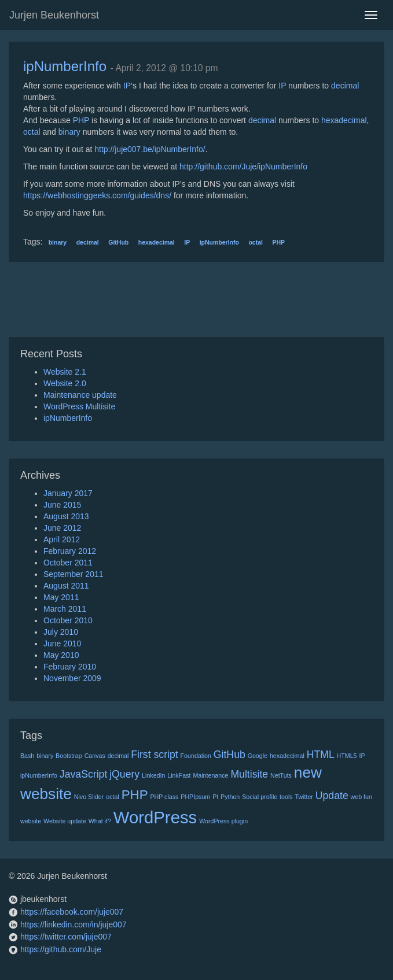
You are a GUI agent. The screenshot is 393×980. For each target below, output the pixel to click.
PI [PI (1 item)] (215, 797)
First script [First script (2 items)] (154, 755)
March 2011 (65, 609)
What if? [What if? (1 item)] (100, 821)
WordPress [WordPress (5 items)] (155, 817)
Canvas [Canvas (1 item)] (95, 756)
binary (69, 132)
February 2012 (70, 551)
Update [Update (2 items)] (332, 796)
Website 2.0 (65, 383)
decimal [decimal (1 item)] (118, 756)
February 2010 (70, 667)
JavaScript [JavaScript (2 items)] (83, 774)
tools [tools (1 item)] (286, 797)
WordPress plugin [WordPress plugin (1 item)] (223, 821)
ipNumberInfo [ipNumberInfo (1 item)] (39, 775)
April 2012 (62, 539)
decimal (345, 86)
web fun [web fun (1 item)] (361, 797)
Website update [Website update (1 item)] (65, 821)
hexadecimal (344, 120)
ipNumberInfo (65, 66)
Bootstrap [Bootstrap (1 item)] (69, 756)
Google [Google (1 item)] (258, 756)
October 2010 (68, 620)
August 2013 (66, 516)
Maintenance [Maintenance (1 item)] (210, 775)
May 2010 (61, 655)
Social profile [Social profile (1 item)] (260, 797)
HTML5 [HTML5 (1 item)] (347, 756)
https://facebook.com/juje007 (72, 912)
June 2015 (62, 505)
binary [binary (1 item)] (45, 756)
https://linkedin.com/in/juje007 (74, 924)
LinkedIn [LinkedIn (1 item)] (153, 775)
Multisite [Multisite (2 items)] (249, 774)
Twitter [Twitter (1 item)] (304, 797)
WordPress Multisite (79, 406)
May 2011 (61, 597)
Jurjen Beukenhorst (54, 15)
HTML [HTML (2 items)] (321, 755)
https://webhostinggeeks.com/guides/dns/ (97, 195)
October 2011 (68, 563)
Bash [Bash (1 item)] (27, 756)
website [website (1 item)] (31, 821)
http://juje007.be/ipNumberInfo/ (150, 149)
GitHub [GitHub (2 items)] (229, 755)
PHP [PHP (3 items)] (135, 795)
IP (127, 86)
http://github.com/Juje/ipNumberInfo (243, 167)
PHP (81, 120)
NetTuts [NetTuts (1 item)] (281, 775)
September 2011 (74, 574)
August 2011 (66, 586)
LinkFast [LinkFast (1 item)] (179, 775)
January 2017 (68, 493)
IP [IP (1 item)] (362, 756)
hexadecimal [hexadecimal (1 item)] (287, 756)
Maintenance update (80, 395)
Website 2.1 (65, 372)
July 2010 (61, 632)
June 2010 (62, 644)
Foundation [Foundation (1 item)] (196, 756)
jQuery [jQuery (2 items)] (124, 774)
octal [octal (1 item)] (113, 797)
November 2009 (72, 678)
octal (32, 132)
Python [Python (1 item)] (230, 797)
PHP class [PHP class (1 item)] (164, 797)
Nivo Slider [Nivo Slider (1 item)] (89, 797)
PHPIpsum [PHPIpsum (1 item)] (195, 797)
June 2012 (62, 528)
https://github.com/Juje (61, 949)
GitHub (118, 242)
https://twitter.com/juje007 (66, 937)
